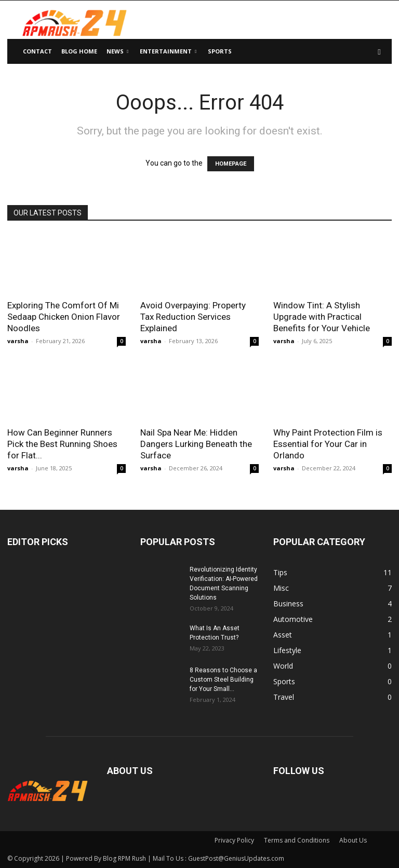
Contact (37, 51)
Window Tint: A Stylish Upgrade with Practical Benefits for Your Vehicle (322, 317)
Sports (220, 51)
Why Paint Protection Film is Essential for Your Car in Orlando (328, 444)
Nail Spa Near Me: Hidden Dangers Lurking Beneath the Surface (196, 444)
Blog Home (79, 51)
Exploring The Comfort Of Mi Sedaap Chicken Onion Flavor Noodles (64, 317)
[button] (379, 52)
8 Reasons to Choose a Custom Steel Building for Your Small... (223, 680)
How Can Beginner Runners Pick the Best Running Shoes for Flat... (62, 444)
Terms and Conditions (297, 840)
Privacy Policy (234, 840)
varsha (18, 341)
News (117, 51)
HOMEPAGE (231, 164)
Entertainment (168, 51)
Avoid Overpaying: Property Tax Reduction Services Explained (193, 317)
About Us (353, 840)
